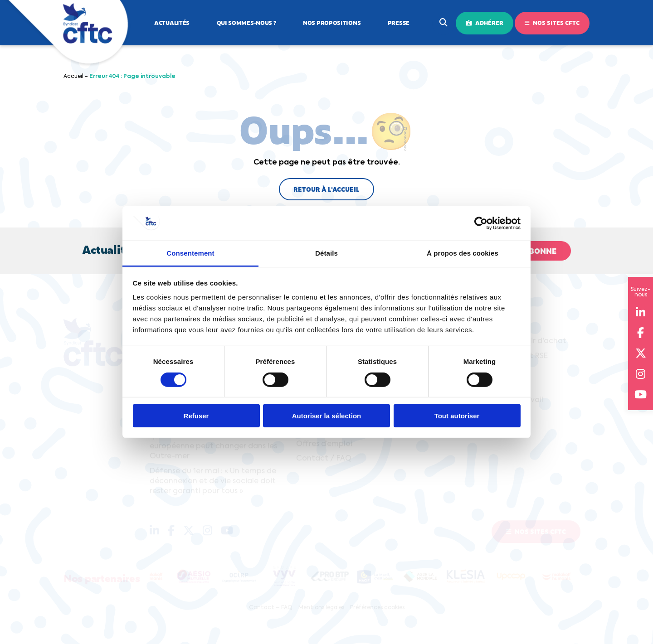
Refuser (196, 416)
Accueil (73, 77)
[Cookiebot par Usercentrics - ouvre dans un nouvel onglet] (481, 223)
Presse (399, 23)
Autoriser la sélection (327, 416)
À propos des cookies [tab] (463, 253)
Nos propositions (332, 23)
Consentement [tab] (190, 253)
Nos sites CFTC (552, 23)
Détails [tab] (326, 253)
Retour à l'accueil (326, 189)
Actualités (172, 23)
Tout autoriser (457, 416)
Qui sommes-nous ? (246, 23)
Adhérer (485, 23)
